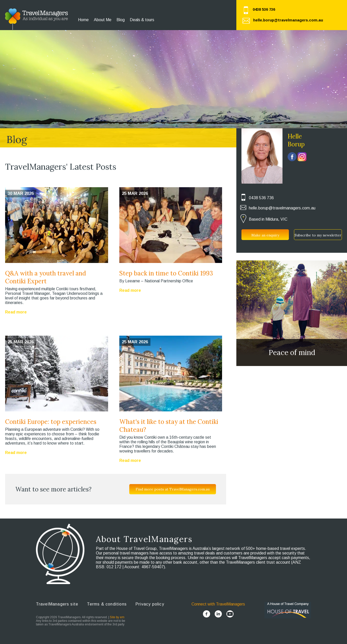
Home (83, 20)
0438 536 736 (264, 9)
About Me (103, 20)
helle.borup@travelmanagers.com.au (288, 20)
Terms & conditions (107, 604)
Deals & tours (142, 20)
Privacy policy (150, 604)
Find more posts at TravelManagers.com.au (173, 489)
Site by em (117, 617)
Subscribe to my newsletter (318, 235)
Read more (16, 312)
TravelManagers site (57, 604)
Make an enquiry (265, 235)
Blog (121, 20)
